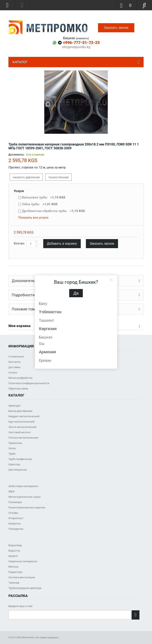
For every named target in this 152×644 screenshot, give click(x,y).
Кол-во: (19, 243)
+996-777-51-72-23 (81, 43)
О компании (16, 357)
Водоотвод (15, 545)
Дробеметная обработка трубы (53, 211)
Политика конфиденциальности (29, 383)
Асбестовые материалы (23, 486)
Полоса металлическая (23, 438)
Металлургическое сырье (25, 497)
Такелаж (14, 583)
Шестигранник (18, 470)
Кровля (13, 556)
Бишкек (46, 337)
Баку (43, 304)
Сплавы (13, 513)
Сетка (12, 448)
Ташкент (47, 320)
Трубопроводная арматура (25, 588)
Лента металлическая (22, 427)
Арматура (14, 406)
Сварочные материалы (23, 561)
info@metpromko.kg (76, 47)
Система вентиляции (22, 577)
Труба (12, 454)
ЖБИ (11, 491)
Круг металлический (22, 422)
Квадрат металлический (24, 416)
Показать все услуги (33, 218)
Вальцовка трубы (44, 197)
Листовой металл (20, 432)
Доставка (14, 367)
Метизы (13, 567)
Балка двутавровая (20, 411)
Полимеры (15, 502)
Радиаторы (15, 572)
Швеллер (14, 464)
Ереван (45, 360)
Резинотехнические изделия (27, 507)
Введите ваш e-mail (20, 606)
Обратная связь (18, 389)
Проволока (15, 443)
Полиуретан (16, 529)
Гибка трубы (40, 204)
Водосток (14, 551)
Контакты (15, 362)
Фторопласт (16, 518)
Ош (42, 344)
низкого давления (26, 177)
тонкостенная (58, 177)
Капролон (15, 524)
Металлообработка (20, 378)
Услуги (19, 191)
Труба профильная (20, 459)
